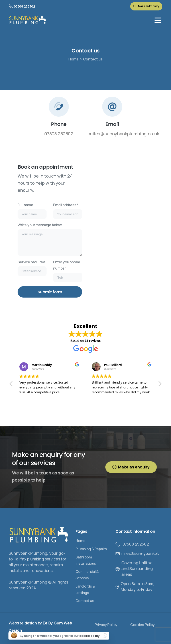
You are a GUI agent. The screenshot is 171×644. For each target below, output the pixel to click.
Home (73, 59)
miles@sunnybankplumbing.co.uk (124, 134)
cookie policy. (90, 636)
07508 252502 (22, 6)
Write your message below (50, 239)
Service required (32, 268)
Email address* (68, 211)
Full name (32, 211)
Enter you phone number (68, 271)
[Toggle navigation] (158, 20)
